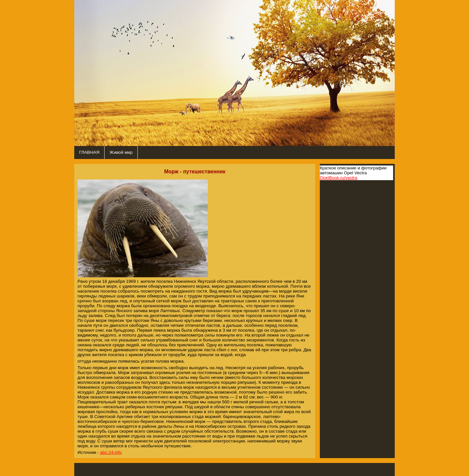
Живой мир (121, 152)
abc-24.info (111, 452)
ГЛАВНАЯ (89, 152)
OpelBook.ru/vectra (339, 178)
